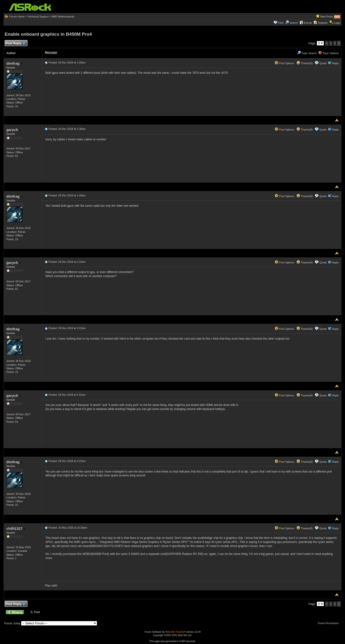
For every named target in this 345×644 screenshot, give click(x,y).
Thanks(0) (305, 63)
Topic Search (307, 53)
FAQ (281, 23)
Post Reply (15, 43)
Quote (323, 63)
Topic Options (328, 53)
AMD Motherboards (63, 17)
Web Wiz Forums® (175, 632)
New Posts (327, 17)
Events (306, 23)
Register (323, 23)
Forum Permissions (329, 623)
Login (337, 23)
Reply (335, 63)
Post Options (284, 63)
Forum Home (17, 17)
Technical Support (38, 17)
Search (294, 23)
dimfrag (14, 63)
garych (13, 130)
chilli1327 (16, 528)
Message (51, 52)
